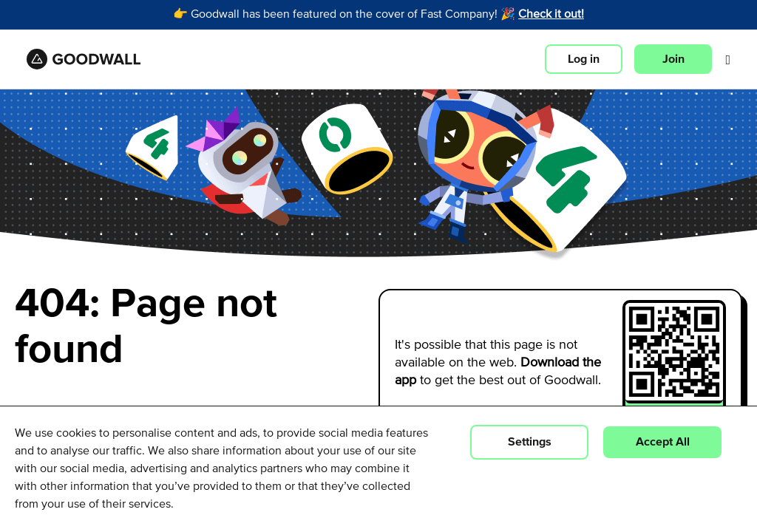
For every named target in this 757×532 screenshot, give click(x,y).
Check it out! (551, 15)
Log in (584, 59)
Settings (530, 442)
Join (673, 59)
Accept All (663, 442)
